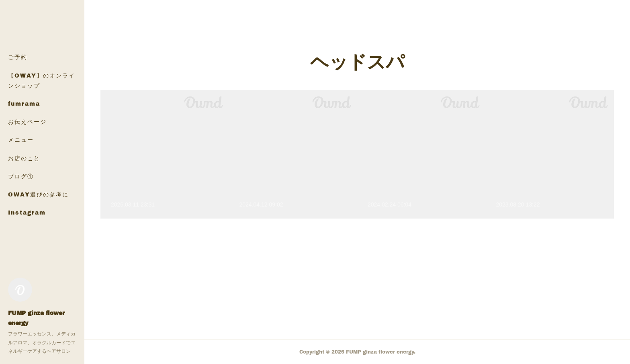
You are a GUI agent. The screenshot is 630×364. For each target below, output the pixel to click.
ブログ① (21, 176)
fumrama (24, 103)
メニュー (21, 140)
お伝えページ (27, 122)
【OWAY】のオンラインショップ (42, 80)
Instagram (27, 212)
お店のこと (24, 158)
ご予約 (18, 57)
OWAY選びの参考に (38, 194)
